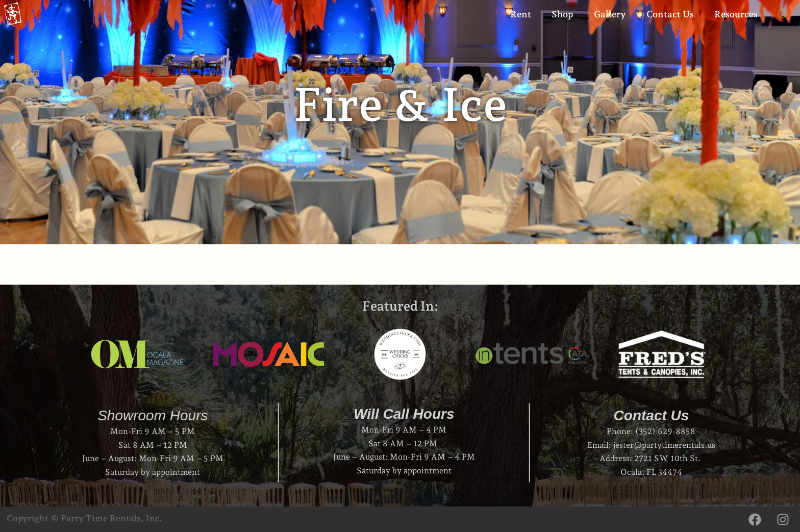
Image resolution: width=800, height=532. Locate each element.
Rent (521, 14)
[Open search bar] (778, 14)
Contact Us (670, 14)
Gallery (610, 14)
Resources (736, 14)
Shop (562, 14)
